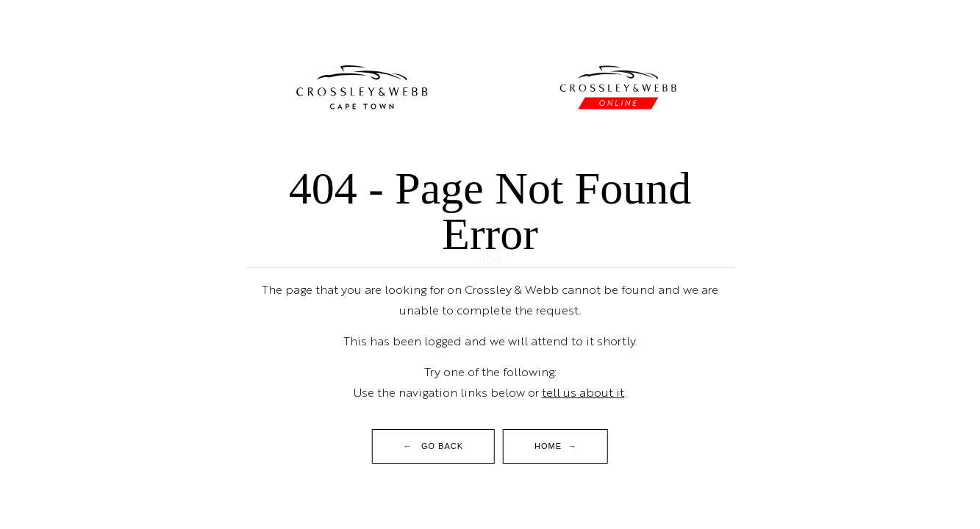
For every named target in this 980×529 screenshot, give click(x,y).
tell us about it (583, 392)
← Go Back (433, 446)
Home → (555, 446)
